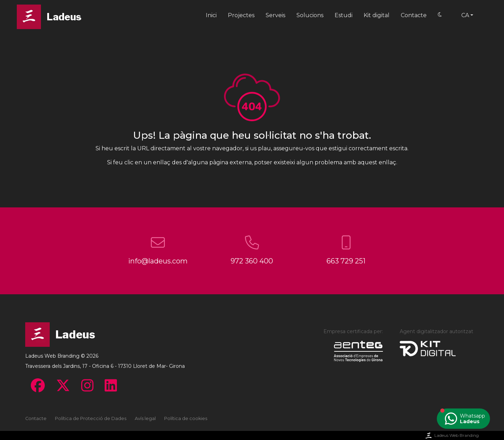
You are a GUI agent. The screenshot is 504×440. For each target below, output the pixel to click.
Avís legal (145, 418)
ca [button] (465, 15)
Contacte (414, 15)
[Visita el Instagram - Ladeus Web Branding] (87, 386)
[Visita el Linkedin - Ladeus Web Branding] (111, 386)
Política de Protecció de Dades (91, 418)
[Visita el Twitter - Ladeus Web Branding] (63, 386)
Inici (211, 15)
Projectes (241, 15)
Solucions (310, 15)
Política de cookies (186, 418)
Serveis (275, 15)
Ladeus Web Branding (451, 435)
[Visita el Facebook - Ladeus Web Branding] (38, 386)
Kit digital (377, 15)
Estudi (344, 15)
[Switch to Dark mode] (440, 15)
